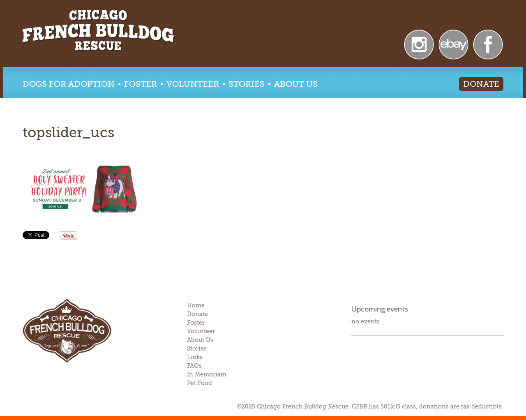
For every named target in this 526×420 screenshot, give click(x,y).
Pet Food (200, 383)
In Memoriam (207, 374)
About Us (296, 84)
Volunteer (193, 84)
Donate (481, 84)
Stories (247, 84)
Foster (141, 84)
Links (195, 357)
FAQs (194, 366)
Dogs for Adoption (69, 84)
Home (196, 305)
